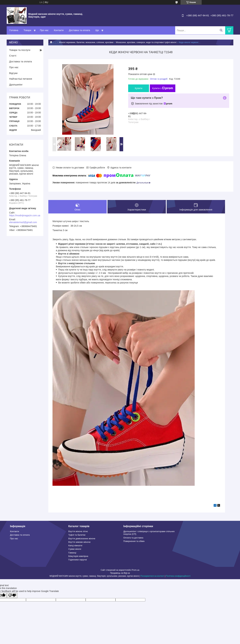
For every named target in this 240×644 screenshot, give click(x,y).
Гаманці (72, 553)
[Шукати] (221, 30)
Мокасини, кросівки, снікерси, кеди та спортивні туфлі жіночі (146, 42)
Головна (14, 30)
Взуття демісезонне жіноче (82, 539)
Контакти (59, 30)
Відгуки (13, 73)
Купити (139, 88)
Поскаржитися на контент (152, 576)
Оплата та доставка (133, 538)
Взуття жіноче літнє (78, 532)
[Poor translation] (12, 596)
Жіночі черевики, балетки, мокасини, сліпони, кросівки (86, 42)
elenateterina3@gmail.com (23, 222)
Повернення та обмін (134, 541)
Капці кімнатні (75, 546)
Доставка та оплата (79, 30)
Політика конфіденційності (178, 576)
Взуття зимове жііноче (79, 542)
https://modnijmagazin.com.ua (25, 215)
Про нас (44, 30)
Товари (27, 30)
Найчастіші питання (21, 79)
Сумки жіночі (75, 549)
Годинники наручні (78, 560)
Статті (13, 56)
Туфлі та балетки (77, 535)
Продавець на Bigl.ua (120, 573)
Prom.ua (136, 570)
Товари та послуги (20, 50)
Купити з (163, 88)
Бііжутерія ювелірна (78, 556)
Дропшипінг (16, 85)
